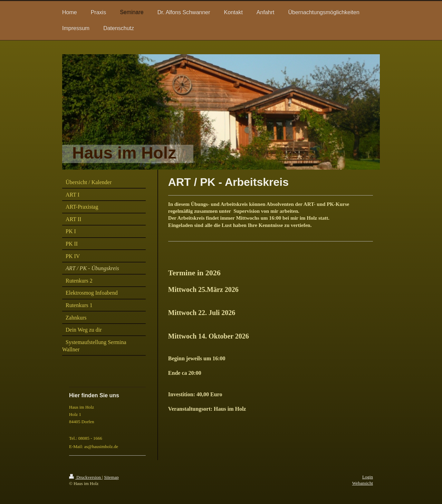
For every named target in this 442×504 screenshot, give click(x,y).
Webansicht (363, 483)
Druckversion (85, 477)
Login (368, 477)
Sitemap (111, 477)
